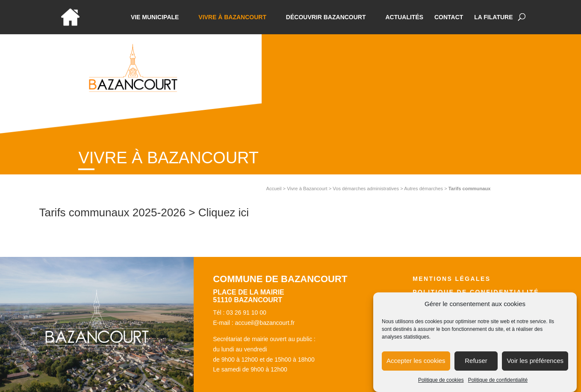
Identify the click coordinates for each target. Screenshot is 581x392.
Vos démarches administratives (366, 189)
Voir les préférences (535, 365)
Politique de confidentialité (498, 384)
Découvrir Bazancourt (326, 17)
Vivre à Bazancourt (307, 189)
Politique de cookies (441, 384)
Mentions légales (451, 279)
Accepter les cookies (416, 365)
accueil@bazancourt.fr (265, 323)
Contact (449, 17)
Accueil (274, 189)
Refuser (476, 365)
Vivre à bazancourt (232, 17)
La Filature (493, 17)
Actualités (404, 17)
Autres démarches (423, 189)
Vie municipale (155, 17)
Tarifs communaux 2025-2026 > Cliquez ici (144, 212)
